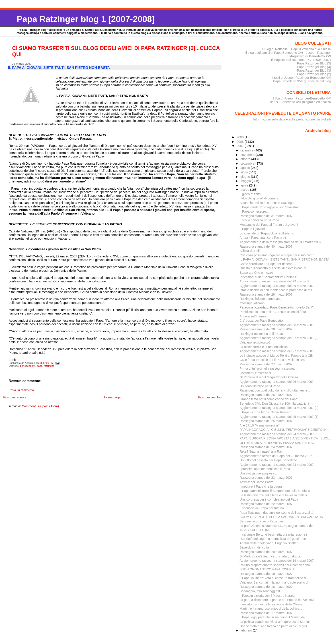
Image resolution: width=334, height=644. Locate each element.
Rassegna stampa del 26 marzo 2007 (266, 395)
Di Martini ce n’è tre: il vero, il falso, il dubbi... (271, 556)
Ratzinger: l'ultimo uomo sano (260, 299)
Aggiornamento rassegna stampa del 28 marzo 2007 (277, 325)
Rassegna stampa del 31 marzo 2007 (266, 216)
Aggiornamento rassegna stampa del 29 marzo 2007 (277, 286)
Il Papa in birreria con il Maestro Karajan (268, 596)
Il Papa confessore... (254, 211)
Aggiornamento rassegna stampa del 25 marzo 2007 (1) (279, 417)
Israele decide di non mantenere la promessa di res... (277, 290)
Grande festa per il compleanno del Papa (268, 399)
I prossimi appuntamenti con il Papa (265, 469)
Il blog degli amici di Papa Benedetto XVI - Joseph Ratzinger (288, 53)
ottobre (246, 159)
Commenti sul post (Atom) (40, 406)
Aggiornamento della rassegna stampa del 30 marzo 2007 (280, 242)
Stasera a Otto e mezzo (256, 273)
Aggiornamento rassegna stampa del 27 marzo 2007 (277, 351)
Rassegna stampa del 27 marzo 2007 (266, 364)
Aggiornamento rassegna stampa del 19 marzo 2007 (277, 561)
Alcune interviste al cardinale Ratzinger (267, 203)
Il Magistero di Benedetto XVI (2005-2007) (301, 60)
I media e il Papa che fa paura (261, 487)
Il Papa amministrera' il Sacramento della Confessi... (276, 491)
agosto (246, 168)
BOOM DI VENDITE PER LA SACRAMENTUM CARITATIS (281, 517)
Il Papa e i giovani (252, 229)
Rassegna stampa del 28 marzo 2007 (266, 329)
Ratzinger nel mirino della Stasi (261, 334)
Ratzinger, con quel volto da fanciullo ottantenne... (275, 390)
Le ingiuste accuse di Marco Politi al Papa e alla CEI (276, 356)
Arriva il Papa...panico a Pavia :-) (263, 238)
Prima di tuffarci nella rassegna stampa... (268, 369)
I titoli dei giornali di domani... (260, 198)
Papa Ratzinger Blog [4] (314, 67)
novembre (248, 155)
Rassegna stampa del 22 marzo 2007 (266, 504)
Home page (112, 397)
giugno (246, 177)
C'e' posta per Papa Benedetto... (262, 321)
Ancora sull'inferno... (254, 316)
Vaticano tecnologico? (255, 342)
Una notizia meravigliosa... (258, 473)
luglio (245, 172)
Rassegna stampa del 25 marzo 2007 (266, 421)
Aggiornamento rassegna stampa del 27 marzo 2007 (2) (279, 338)
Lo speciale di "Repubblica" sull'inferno (267, 233)
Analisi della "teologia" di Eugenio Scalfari (269, 543)
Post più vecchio (210, 397)
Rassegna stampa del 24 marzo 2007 (266, 447)
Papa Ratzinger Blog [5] (314, 63)
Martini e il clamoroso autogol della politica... (271, 609)
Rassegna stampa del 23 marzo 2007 (266, 478)
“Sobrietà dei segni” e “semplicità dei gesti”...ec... (274, 539)
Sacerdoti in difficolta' (254, 547)
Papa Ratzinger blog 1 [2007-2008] (86, 19)
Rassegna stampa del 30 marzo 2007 (266, 246)
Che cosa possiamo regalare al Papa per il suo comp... (278, 255)
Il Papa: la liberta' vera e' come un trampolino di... (274, 578)
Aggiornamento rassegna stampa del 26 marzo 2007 (277, 382)
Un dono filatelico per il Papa (260, 386)
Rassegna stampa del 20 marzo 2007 (266, 552)
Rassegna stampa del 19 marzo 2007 (266, 574)
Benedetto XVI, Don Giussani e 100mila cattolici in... (276, 404)
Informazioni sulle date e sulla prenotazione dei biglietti (292, 119)
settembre (248, 164)
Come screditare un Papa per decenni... (268, 264)
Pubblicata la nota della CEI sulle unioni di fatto (273, 312)
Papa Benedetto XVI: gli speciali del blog (302, 81)
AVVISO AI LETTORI (254, 530)
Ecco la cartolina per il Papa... (261, 220)
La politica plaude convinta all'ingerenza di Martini (275, 622)
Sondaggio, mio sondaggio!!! (260, 591)
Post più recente (15, 397)
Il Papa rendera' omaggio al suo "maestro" (269, 207)
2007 (241, 146)
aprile (245, 185)
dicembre (247, 150)
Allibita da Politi (250, 251)
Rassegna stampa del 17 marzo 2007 (266, 613)
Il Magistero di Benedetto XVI (309, 56)
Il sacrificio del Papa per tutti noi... (263, 508)
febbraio (247, 630)
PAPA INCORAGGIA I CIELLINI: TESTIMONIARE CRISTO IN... (284, 430)
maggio (246, 181)
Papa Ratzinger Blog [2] (314, 74)
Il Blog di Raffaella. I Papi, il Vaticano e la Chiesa (296, 49)
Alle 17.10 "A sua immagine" (259, 425)
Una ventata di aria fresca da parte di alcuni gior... (275, 626)
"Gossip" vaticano (252, 303)
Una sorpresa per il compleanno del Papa (269, 499)
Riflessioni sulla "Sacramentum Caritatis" (268, 277)
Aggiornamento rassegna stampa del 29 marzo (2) (275, 281)
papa (40, 366)
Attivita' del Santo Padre (256, 482)
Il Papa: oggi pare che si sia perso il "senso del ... (274, 617)
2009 (241, 137)
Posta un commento (21, 390)
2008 (241, 142)
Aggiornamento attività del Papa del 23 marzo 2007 (276, 456)
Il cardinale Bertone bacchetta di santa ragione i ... (275, 534)
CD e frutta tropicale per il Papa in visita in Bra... (273, 360)
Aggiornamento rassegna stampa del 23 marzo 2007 (277, 465)
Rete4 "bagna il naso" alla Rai (261, 451)
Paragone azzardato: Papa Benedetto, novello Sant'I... (278, 307)
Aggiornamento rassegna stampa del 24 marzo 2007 (277, 434)
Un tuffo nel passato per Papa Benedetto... (270, 460)
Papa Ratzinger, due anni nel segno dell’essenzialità (276, 513)
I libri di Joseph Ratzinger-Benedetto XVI (302, 98)
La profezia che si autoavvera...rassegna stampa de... (277, 526)
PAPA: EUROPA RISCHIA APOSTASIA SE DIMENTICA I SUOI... (285, 438)
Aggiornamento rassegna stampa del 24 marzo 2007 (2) (279, 408)
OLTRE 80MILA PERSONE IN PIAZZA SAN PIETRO (277, 443)
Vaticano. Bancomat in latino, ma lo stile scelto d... (275, 582)
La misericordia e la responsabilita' (264, 347)
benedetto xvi (28, 366)
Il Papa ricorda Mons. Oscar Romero (265, 412)
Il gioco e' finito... (251, 194)
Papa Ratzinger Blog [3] (314, 70)
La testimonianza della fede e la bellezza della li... (275, 495)
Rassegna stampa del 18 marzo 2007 (266, 587)
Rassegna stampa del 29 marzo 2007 (266, 294)
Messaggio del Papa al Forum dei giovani (269, 225)
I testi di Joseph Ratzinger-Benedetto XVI (302, 78)
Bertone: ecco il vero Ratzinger (261, 521)
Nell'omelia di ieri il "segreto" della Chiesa (269, 377)
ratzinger (49, 366)
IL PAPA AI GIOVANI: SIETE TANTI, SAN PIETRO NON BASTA (284, 259)
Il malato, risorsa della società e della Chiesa (271, 604)
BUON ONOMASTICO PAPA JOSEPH (267, 569)
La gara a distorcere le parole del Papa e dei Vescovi (277, 600)
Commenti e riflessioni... (256, 373)
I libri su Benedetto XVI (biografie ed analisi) (300, 102)
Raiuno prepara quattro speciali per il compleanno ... (276, 565)
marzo (245, 190)
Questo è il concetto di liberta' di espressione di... (274, 268)
